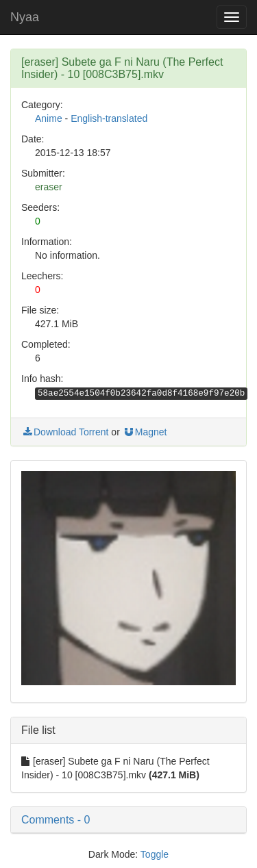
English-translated (109, 118)
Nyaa (25, 17)
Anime (49, 118)
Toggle (155, 854)
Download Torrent (65, 432)
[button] (128, 820)
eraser (49, 187)
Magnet (145, 432)
